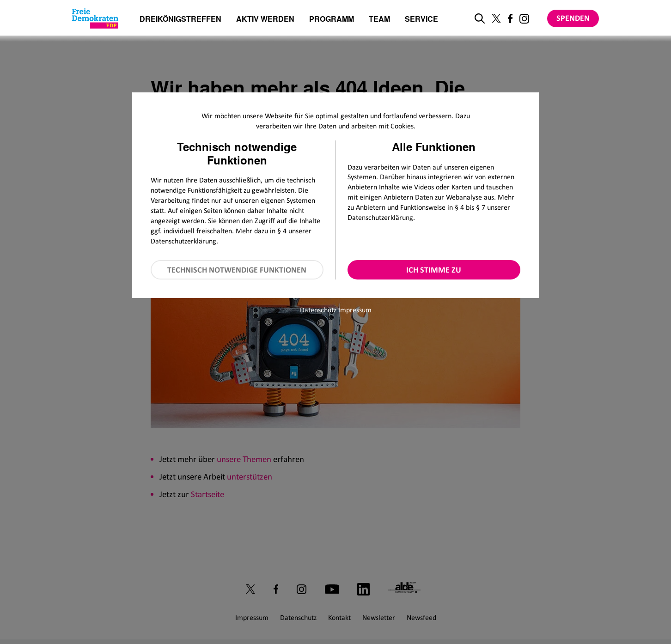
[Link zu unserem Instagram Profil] (524, 19)
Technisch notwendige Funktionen (237, 270)
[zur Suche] (480, 18)
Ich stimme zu (434, 270)
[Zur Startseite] (95, 18)
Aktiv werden (265, 20)
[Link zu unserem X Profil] (496, 18)
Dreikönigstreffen (180, 19)
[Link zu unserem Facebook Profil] (510, 18)
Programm (332, 20)
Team (379, 20)
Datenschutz (318, 310)
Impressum (355, 310)
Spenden (573, 18)
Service (421, 20)
